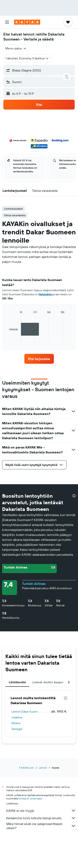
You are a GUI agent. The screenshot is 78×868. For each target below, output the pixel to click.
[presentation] (74, 496)
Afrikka (16, 723)
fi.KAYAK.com (27, 768)
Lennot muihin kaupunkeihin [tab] (53, 682)
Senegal (17, 729)
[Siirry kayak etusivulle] (27, 22)
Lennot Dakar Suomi (25, 712)
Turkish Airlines (34, 584)
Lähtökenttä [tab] (17, 682)
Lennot (43, 768)
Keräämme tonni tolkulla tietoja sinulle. (41, 818)
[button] (7, 22)
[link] (39, 359)
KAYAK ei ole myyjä (41, 811)
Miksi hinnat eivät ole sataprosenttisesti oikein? (41, 826)
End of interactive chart (7, 339)
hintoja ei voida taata (30, 798)
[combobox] (16, 48)
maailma (17, 717)
